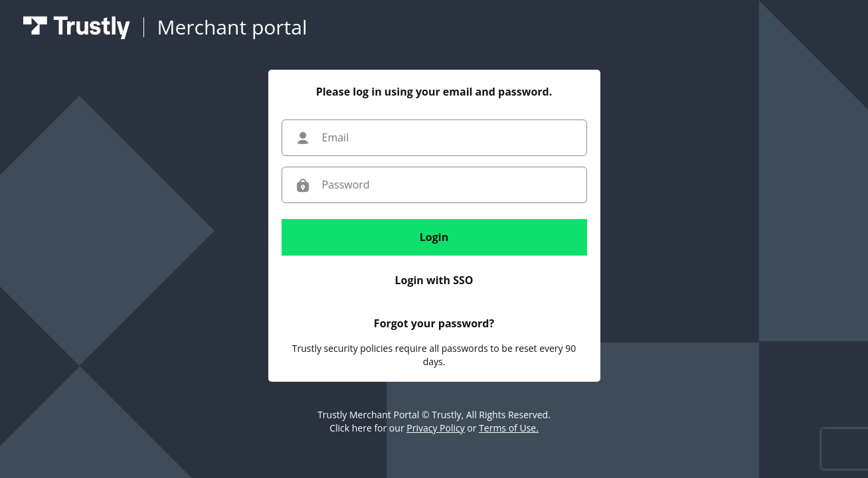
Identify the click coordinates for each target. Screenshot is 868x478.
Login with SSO (434, 280)
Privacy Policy (435, 428)
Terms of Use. (509, 428)
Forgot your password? (434, 323)
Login (434, 237)
